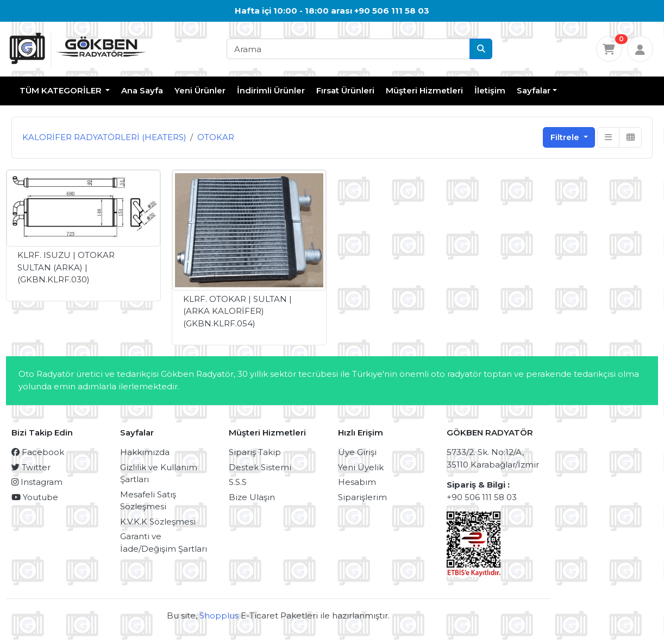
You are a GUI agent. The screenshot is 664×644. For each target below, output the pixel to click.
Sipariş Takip (255, 452)
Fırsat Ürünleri (345, 90)
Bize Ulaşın (252, 497)
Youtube (35, 497)
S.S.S (238, 482)
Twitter (31, 467)
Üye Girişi (357, 452)
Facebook (38, 452)
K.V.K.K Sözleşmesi (158, 522)
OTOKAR (216, 137)
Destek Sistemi (260, 467)
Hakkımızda (145, 452)
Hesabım (357, 482)
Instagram (37, 482)
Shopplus (219, 615)
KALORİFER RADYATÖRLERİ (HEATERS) (104, 137)
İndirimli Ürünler (271, 90)
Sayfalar (534, 90)
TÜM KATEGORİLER (62, 90)
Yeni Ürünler (200, 90)
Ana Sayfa (142, 90)
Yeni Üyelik (361, 467)
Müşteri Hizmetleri (424, 90)
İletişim (490, 90)
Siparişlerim (362, 497)
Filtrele (566, 137)
